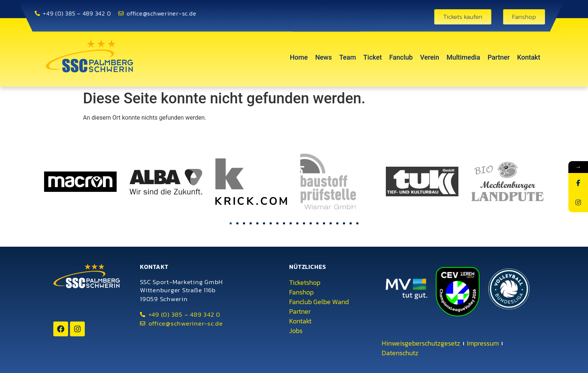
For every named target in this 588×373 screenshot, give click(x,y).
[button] (231, 223)
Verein (430, 57)
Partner (499, 57)
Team (348, 57)
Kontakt (529, 57)
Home (299, 57)
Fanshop (301, 292)
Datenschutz (400, 353)
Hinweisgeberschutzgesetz (421, 343)
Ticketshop (305, 283)
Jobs (296, 331)
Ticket (372, 57)
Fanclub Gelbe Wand (319, 302)
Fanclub (401, 57)
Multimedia (463, 57)
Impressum (483, 343)
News (323, 57)
